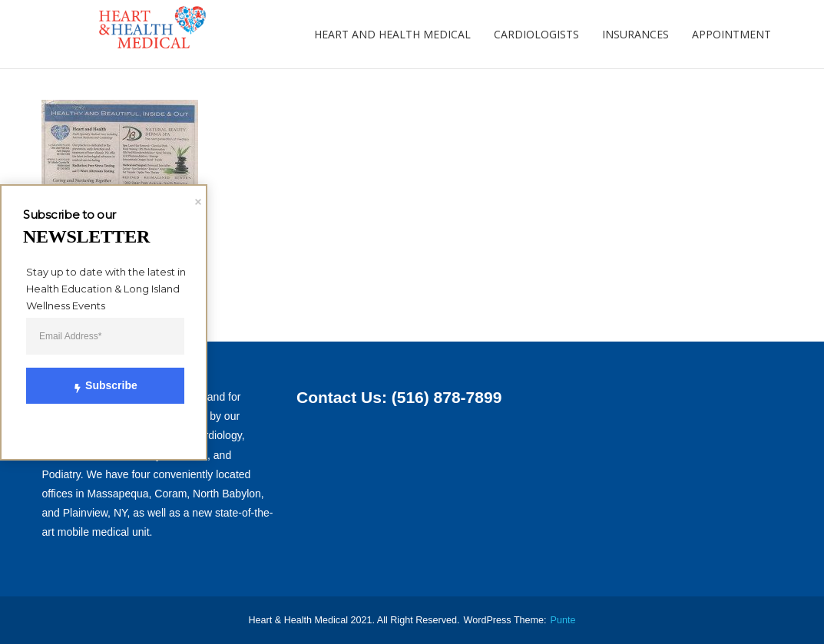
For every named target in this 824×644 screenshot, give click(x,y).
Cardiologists (536, 34)
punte (563, 620)
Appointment (731, 34)
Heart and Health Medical (392, 34)
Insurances (635, 34)
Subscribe (96, 385)
